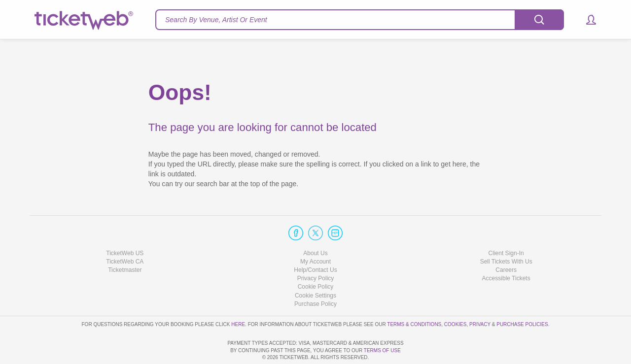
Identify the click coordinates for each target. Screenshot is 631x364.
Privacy (480, 296)
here (238, 296)
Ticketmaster (125, 242)
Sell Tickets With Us (506, 233)
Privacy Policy (316, 250)
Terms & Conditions (414, 296)
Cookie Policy (316, 259)
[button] (586, 20)
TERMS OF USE (382, 350)
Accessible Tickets (506, 250)
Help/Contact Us (315, 242)
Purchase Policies (522, 296)
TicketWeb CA (125, 233)
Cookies (456, 296)
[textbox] (360, 20)
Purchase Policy (315, 276)
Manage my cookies (316, 267)
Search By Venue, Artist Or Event (216, 20)
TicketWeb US (125, 225)
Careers (506, 242)
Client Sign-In (506, 225)
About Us (315, 225)
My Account (315, 233)
